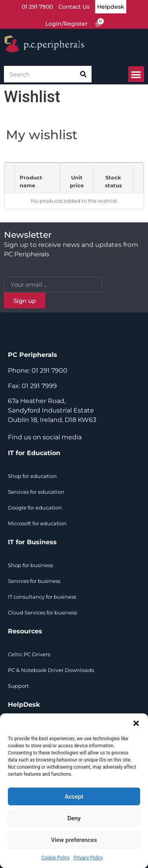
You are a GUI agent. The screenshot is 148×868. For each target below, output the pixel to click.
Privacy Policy (88, 858)
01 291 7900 (37, 7)
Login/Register (67, 24)
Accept (74, 797)
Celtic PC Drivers (29, 654)
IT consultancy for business (42, 597)
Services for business (34, 581)
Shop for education (32, 476)
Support (18, 686)
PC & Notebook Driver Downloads (51, 670)
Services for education (36, 492)
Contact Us (74, 7)
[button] (136, 723)
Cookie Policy (56, 858)
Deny (74, 818)
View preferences (74, 840)
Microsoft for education (37, 523)
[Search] (83, 74)
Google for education (35, 508)
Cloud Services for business (42, 612)
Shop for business (30, 565)
